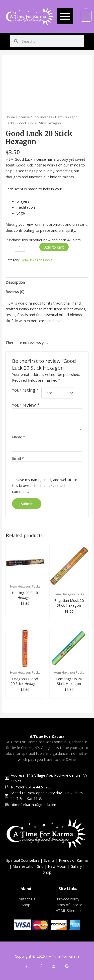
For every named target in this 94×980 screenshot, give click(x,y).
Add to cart (54, 247)
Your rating (26, 390)
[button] (65, 16)
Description (15, 282)
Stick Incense (42, 117)
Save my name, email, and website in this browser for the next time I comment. (45, 485)
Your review (26, 405)
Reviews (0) (15, 292)
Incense (24, 117)
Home (10, 117)
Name (19, 437)
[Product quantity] (20, 247)
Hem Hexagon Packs (36, 260)
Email (18, 458)
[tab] (47, 282)
